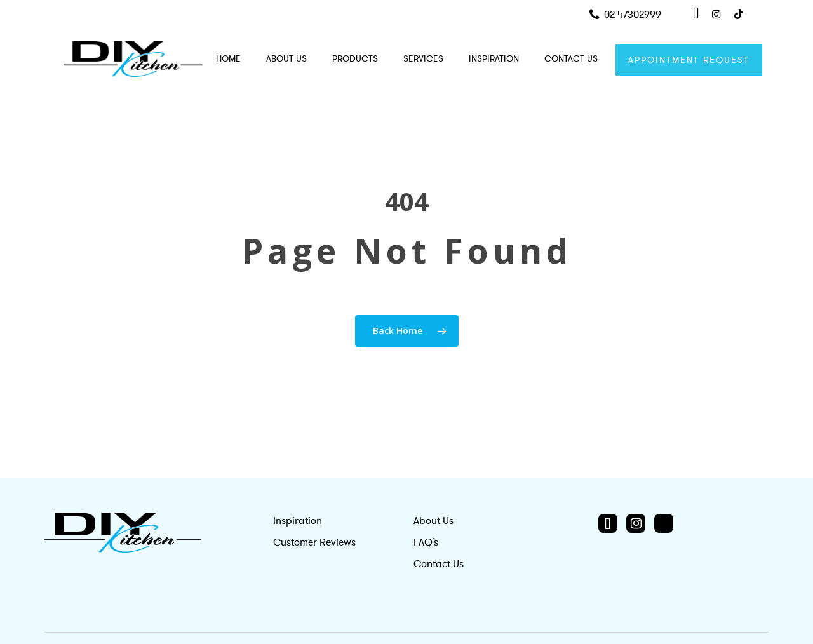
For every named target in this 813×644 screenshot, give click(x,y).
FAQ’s (426, 542)
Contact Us (439, 564)
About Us (433, 521)
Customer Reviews (314, 542)
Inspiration (298, 521)
